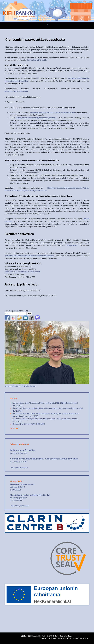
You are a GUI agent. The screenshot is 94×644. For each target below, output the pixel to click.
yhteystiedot (72, 245)
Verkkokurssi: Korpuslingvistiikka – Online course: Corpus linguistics (44, 459)
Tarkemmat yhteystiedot (20, 506)
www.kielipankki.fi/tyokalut (42, 112)
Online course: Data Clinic (23, 450)
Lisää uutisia (15, 429)
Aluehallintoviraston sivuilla (16, 91)
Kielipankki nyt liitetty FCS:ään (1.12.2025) (29, 424)
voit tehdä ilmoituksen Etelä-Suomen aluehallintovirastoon (29, 256)
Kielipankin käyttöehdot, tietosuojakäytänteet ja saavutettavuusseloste (64, 638)
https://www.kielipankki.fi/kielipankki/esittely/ (36, 118)
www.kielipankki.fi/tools (65, 112)
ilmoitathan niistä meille (37, 60)
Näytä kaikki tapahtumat (19, 467)
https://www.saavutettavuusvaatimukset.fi (23, 272)
